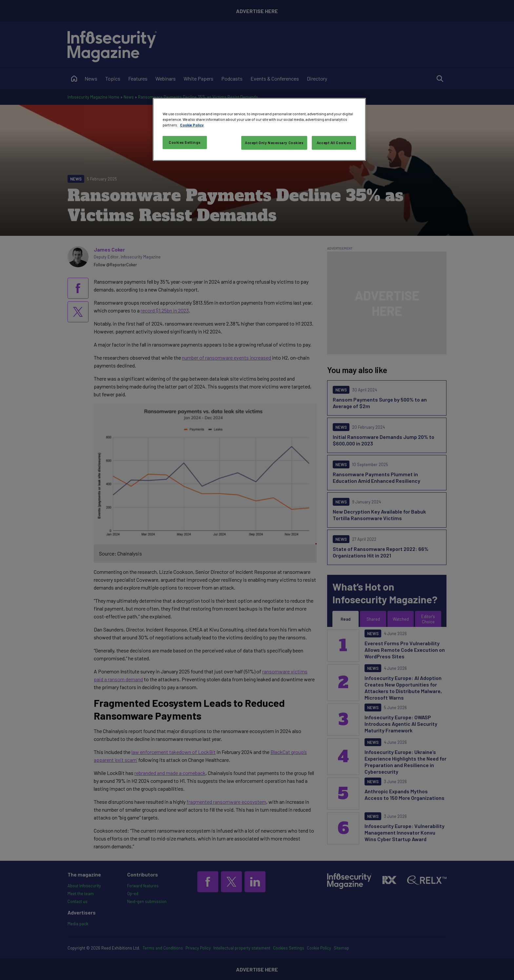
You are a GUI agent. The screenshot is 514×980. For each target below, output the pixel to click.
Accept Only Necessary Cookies (274, 143)
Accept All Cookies (334, 143)
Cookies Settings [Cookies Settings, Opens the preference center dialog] (185, 142)
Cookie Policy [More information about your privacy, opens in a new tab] (192, 125)
